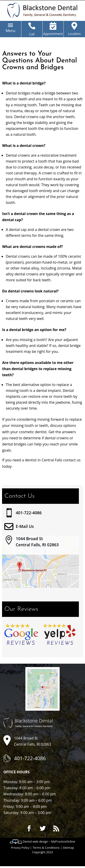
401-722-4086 (29, 513)
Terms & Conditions (46, 848)
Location (74, 34)
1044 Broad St (29, 539)
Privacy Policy (20, 848)
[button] (11, 31)
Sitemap (68, 848)
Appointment (53, 34)
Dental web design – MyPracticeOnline (49, 841)
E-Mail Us (25, 526)
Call (32, 34)
